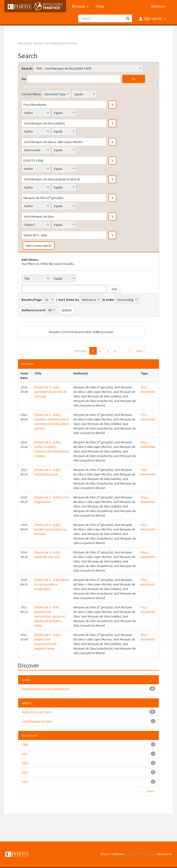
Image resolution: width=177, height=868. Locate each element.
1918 (25, 745)
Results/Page (32, 300)
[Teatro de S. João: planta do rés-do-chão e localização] (52, 584)
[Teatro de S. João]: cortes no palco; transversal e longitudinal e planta (51, 449)
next (139, 351)
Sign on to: (154, 18)
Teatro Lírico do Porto (36, 712)
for (24, 79)
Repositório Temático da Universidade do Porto (47, 43)
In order (108, 300)
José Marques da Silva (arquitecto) (45, 689)
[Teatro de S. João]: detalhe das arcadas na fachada (50, 529)
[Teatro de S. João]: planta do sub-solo (47, 554)
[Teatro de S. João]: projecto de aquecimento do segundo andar (47, 642)
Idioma (158, 6)
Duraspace (164, 854)
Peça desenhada (148, 389)
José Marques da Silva (37, 721)
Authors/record (33, 310)
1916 (25, 763)
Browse (80, 6)
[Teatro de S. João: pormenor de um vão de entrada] (51, 392)
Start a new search (39, 246)
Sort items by (69, 300)
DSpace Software (112, 854)
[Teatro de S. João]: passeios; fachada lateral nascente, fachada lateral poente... (52, 421)
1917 (25, 754)
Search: (27, 68)
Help (100, 6)
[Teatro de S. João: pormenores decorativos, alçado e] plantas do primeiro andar (50, 616)
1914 (25, 782)
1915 (25, 773)
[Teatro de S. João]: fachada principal (47, 472)
